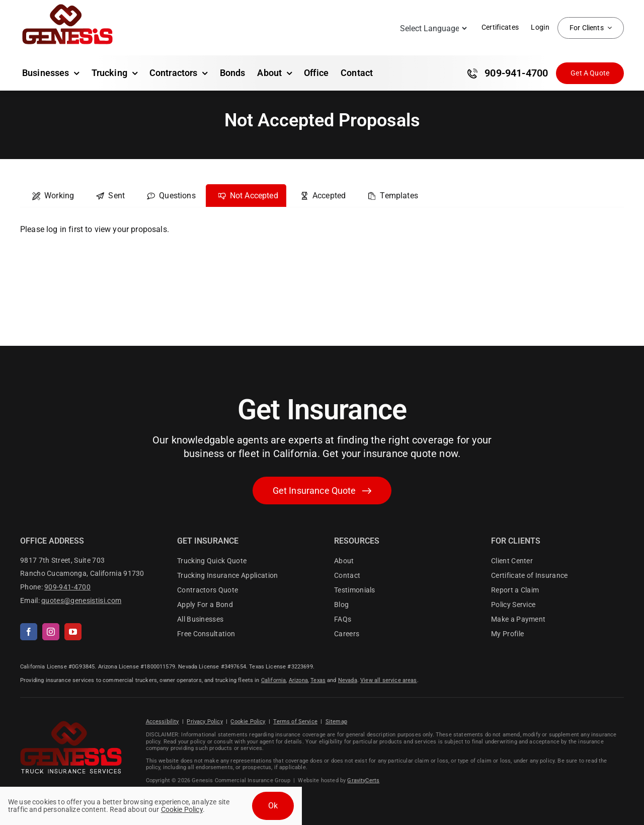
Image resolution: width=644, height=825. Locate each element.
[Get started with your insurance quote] (322, 491)
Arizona (298, 680)
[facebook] (29, 632)
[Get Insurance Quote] (590, 73)
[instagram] (51, 632)
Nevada (348, 680)
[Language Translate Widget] (432, 28)
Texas (318, 680)
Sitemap (336, 722)
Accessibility (163, 722)
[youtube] (73, 632)
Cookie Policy (248, 722)
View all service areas (389, 680)
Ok (273, 806)
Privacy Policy (205, 722)
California (274, 680)
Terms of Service (295, 722)
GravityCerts (363, 780)
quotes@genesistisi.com (81, 601)
